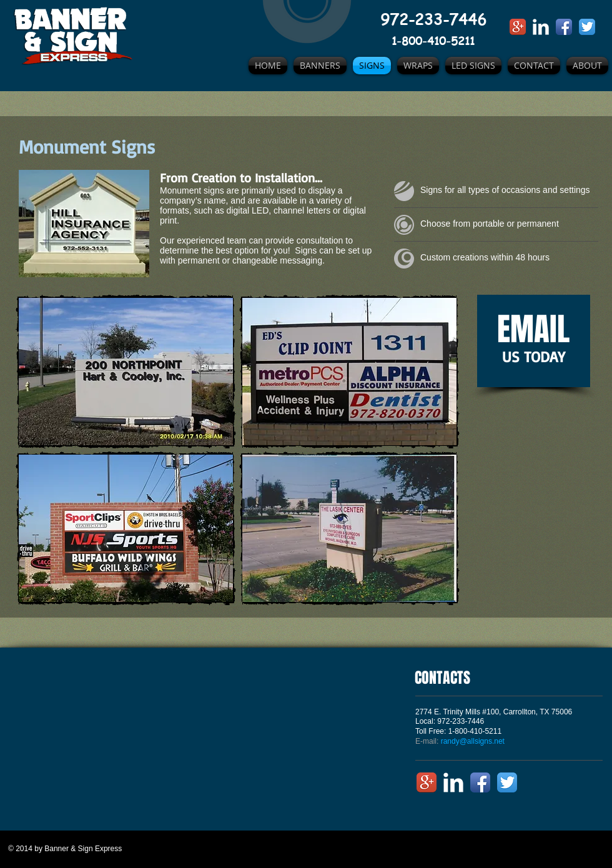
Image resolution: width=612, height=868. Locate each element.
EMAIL (533, 329)
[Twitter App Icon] (587, 27)
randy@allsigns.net (473, 741)
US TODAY (534, 357)
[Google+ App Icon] (518, 27)
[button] (126, 372)
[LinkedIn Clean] (541, 27)
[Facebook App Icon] (564, 27)
